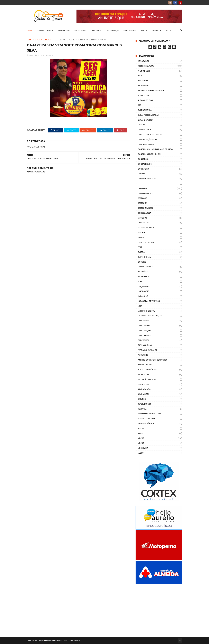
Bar (139, 105)
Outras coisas (145, 345)
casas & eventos (146, 120)
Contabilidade (145, 164)
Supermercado (145, 404)
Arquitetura (144, 86)
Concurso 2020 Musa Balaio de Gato (155, 149)
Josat (141, 281)
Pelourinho (143, 355)
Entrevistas (143, 223)
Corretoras (144, 169)
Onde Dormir (130, 31)
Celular (141, 125)
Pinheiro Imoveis (145, 365)
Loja (140, 306)
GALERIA (141, 252)
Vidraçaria (143, 448)
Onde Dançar (113, 31)
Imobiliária (143, 272)
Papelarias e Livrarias (147, 350)
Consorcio (143, 159)
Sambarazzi (64, 31)
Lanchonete (143, 291)
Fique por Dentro (146, 242)
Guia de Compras (146, 267)
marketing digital (146, 311)
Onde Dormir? (144, 335)
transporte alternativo (149, 414)
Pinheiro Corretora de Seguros (153, 360)
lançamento (144, 286)
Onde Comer (80, 31)
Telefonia (142, 409)
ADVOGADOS (143, 61)
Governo (142, 262)
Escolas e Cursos (146, 228)
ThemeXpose (43, 640)
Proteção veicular (147, 379)
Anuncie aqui (144, 71)
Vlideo (141, 453)
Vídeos (141, 443)
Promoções (143, 375)
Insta (168, 31)
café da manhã (145, 110)
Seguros (142, 399)
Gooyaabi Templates (74, 640)
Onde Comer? (144, 326)
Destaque (142, 188)
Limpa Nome (143, 296)
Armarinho (143, 81)
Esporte (141, 233)
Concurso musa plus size (150, 154)
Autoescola (144, 95)
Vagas (141, 428)
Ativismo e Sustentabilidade (151, 90)
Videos (144, 31)
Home (29, 31)
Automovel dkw (145, 100)
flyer (140, 247)
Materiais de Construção (150, 316)
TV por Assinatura (146, 419)
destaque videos (146, 193)
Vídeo (140, 433)
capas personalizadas (148, 115)
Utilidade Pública (146, 424)
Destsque (142, 203)
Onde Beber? (143, 321)
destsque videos (146, 208)
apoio (140, 76)
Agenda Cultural (45, 31)
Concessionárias (146, 144)
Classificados (144, 130)
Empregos (157, 31)
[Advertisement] (159, 607)
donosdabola (144, 213)
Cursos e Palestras (147, 179)
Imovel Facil (143, 277)
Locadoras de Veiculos (149, 301)
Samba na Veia (144, 389)
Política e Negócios (147, 370)
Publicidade (143, 384)
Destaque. (142, 198)
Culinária (142, 174)
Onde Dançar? (144, 330)
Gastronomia (144, 257)
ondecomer (143, 340)
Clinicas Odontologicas (150, 135)
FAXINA (141, 237)
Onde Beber (96, 31)
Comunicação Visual (148, 139)
